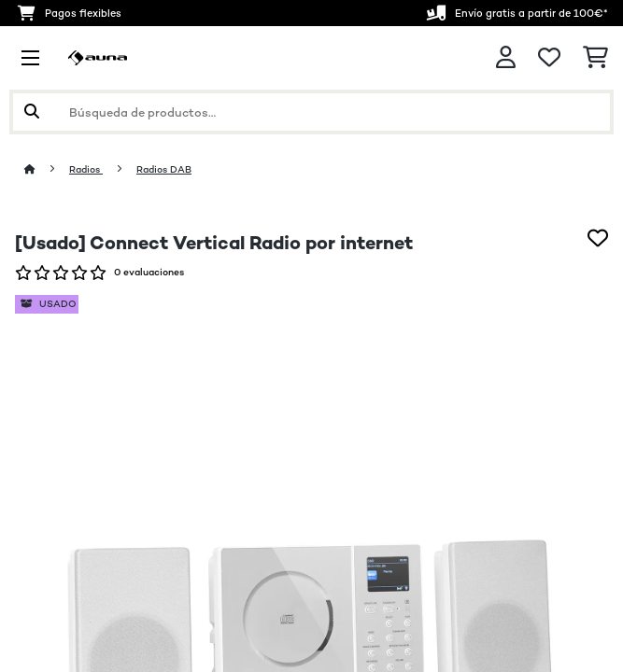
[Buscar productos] (311, 112)
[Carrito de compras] (595, 58)
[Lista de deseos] (549, 58)
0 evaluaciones (149, 272)
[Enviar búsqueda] (32, 112)
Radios (86, 169)
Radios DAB (164, 169)
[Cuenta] (506, 57)
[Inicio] (47, 169)
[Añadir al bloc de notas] (598, 238)
